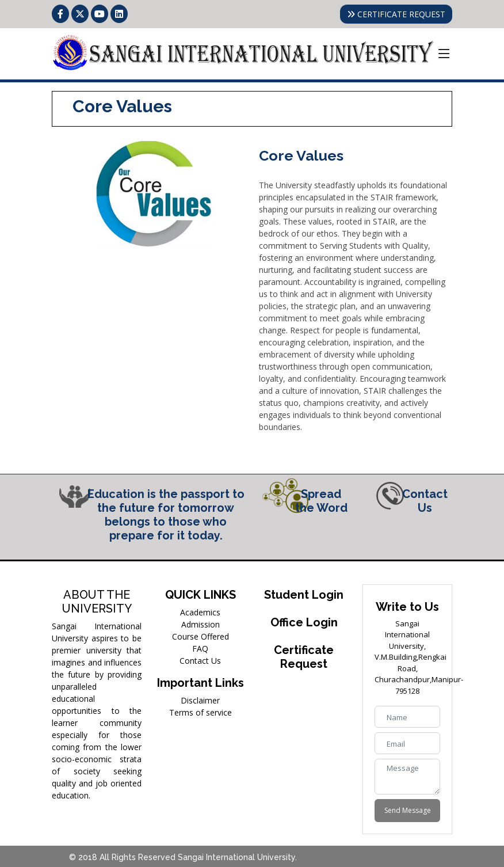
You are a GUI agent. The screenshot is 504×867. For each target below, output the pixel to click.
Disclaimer (200, 700)
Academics (200, 612)
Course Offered (201, 636)
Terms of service (201, 712)
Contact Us (200, 661)
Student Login (304, 595)
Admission (201, 624)
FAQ (200, 649)
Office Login (304, 622)
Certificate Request (304, 657)
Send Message (408, 810)
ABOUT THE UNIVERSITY (97, 602)
